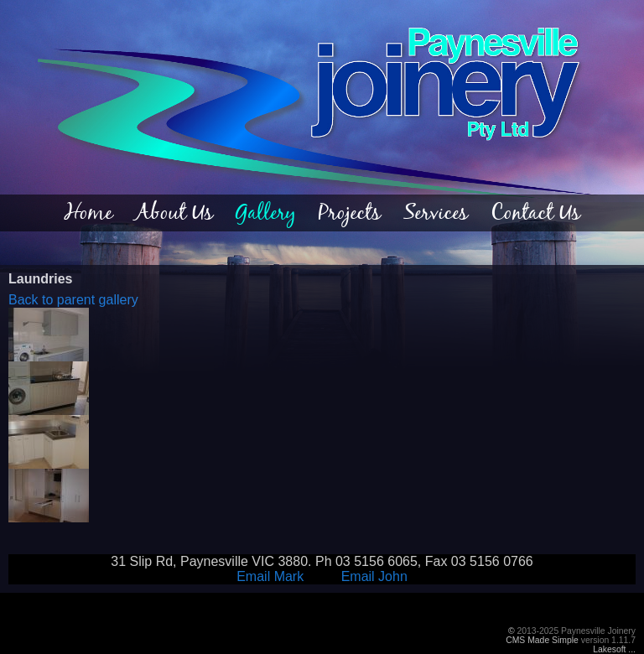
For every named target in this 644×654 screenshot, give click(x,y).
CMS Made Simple (542, 640)
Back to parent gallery (73, 300)
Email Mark (270, 576)
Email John (374, 576)
